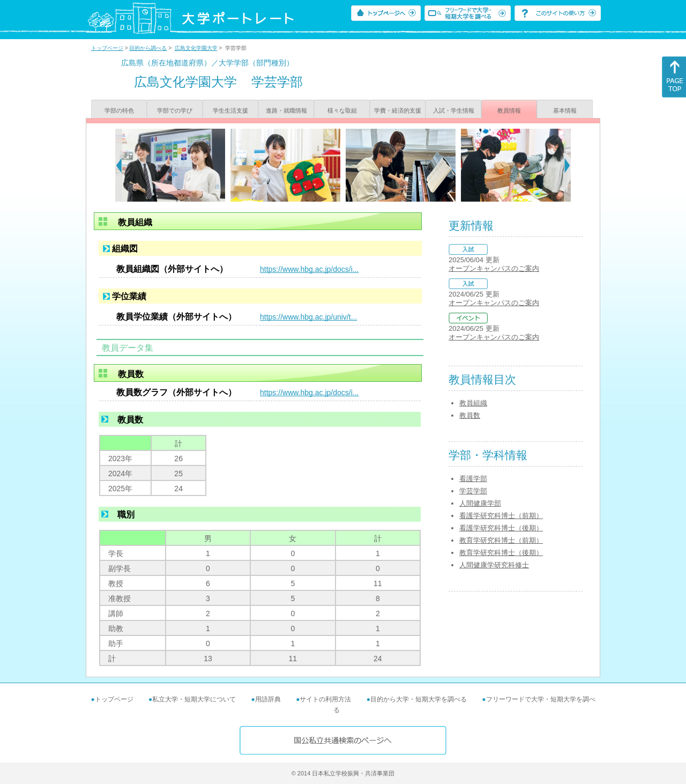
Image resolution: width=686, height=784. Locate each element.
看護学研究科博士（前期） (501, 516)
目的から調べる (148, 48)
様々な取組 (342, 110)
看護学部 (473, 479)
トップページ (107, 48)
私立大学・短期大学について (194, 699)
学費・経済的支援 (398, 110)
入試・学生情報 (454, 110)
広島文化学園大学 (196, 48)
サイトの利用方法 (325, 699)
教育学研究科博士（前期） (501, 540)
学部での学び (175, 110)
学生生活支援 (230, 110)
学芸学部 (473, 491)
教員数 (470, 415)
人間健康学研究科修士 (494, 565)
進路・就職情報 (286, 110)
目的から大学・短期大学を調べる (419, 699)
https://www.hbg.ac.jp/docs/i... (309, 269)
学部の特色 (119, 110)
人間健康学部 (480, 503)
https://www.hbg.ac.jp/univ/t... (308, 317)
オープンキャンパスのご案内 (494, 268)
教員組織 (473, 403)
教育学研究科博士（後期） (501, 553)
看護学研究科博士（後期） (501, 528)
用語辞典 (268, 699)
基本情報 (565, 110)
